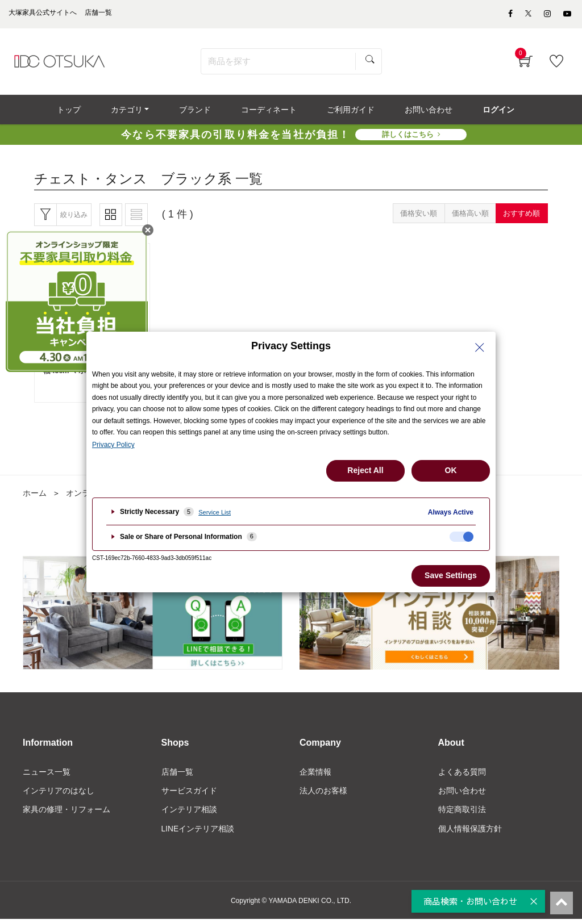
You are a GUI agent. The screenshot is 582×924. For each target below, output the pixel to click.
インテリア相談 (189, 814)
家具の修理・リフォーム (66, 814)
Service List (215, 512)
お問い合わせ (462, 795)
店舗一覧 (177, 776)
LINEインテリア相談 (198, 834)
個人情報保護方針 (470, 834)
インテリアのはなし (59, 795)
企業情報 (315, 776)
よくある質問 (462, 776)
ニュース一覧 (47, 776)
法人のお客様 (323, 795)
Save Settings (451, 575)
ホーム (35, 497)
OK (451, 470)
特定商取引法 (462, 814)
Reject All (365, 470)
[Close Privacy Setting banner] (480, 348)
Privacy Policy (113, 445)
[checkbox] (462, 537)
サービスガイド (189, 795)
